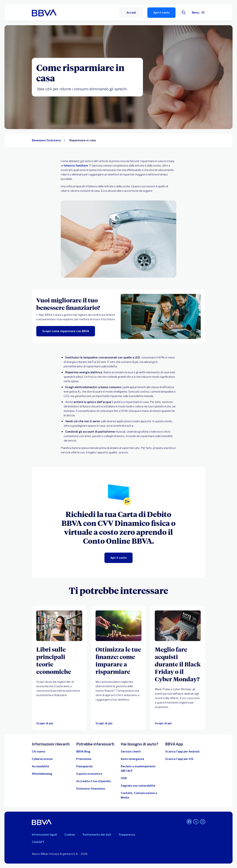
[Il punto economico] (89, 774)
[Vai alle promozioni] (84, 759)
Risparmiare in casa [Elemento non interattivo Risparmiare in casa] (83, 140)
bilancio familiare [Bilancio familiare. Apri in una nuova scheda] (76, 166)
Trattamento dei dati (97, 835)
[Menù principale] (198, 13)
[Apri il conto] (118, 558)
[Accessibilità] (40, 766)
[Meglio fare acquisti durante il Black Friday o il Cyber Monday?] (178, 664)
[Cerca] (184, 13)
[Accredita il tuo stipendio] (94, 781)
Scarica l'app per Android (182, 752)
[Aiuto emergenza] (132, 759)
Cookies (70, 835)
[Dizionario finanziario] (91, 789)
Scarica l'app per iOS (179, 759)
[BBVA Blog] (83, 752)
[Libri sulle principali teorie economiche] (59, 660)
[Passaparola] (84, 766)
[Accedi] (131, 13)
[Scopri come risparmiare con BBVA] (66, 331)
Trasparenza (127, 835)
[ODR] (124, 778)
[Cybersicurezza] (42, 759)
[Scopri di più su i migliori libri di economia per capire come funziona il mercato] (59, 626)
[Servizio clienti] (131, 752)
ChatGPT (38, 842)
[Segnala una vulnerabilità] (138, 786)
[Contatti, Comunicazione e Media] (141, 795)
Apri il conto (161, 13)
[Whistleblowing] (42, 774)
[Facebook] (189, 822)
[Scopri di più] (118, 626)
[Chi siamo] (38, 752)
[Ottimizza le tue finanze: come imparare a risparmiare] (118, 660)
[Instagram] (203, 822)
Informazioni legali (44, 835)
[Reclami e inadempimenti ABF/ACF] (141, 769)
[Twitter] (196, 822)
